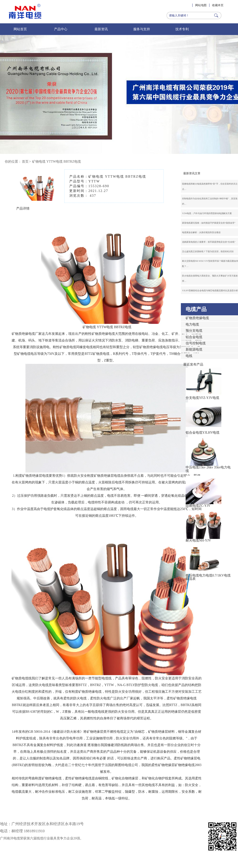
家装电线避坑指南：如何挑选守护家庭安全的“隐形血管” (209, 223)
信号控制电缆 (196, 343)
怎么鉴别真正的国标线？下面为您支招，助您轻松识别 (208, 251)
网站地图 (201, 5)
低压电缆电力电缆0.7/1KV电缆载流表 (208, 577)
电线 (189, 356)
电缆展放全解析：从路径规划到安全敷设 (201, 232)
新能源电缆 (194, 349)
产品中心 (61, 29)
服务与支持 (142, 29)
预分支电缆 (194, 331)
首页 (25, 162)
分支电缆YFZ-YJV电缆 (202, 398)
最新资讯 (101, 29)
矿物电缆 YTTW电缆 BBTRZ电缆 (57, 162)
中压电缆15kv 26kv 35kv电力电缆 (208, 469)
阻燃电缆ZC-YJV (198, 506)
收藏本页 (218, 5)
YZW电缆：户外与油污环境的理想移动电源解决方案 (207, 213)
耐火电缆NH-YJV (198, 540)
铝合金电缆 (194, 337)
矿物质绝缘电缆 (197, 318)
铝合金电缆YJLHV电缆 (203, 433)
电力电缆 (192, 324)
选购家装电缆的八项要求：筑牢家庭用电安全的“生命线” (209, 242)
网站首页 (20, 29)
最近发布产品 (193, 364)
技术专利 (182, 29)
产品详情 (23, 208)
